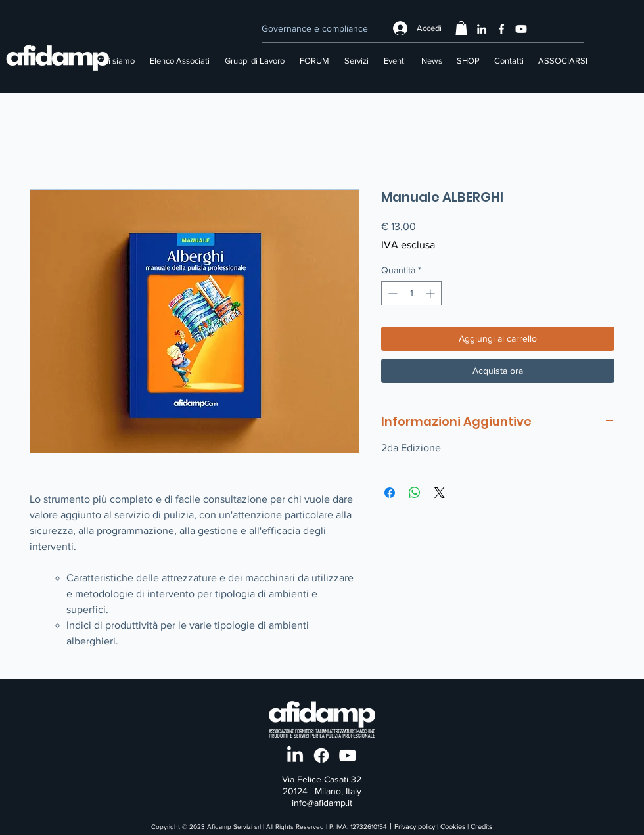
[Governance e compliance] (314, 28)
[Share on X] (440, 493)
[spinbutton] (411, 293)
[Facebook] (501, 29)
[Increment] (431, 293)
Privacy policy (415, 826)
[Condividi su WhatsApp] (415, 493)
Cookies (453, 826)
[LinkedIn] (482, 29)
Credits (481, 826)
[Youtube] (521, 29)
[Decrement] (391, 293)
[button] (461, 28)
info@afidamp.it (322, 803)
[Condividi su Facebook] (390, 493)
